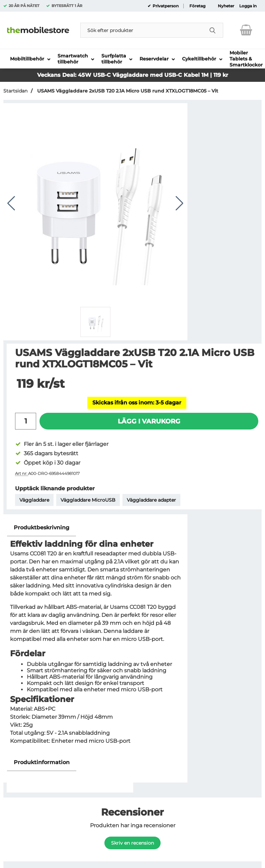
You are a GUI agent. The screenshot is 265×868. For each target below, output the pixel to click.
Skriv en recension (132, 843)
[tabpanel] (95, 637)
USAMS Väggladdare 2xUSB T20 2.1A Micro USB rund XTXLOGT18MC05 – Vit (127, 91)
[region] (95, 528)
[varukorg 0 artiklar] (246, 30)
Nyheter (226, 6)
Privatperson (165, 6)
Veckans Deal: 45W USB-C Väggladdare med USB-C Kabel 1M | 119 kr (133, 75)
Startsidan (15, 91)
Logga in (248, 6)
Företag (197, 6)
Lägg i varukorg (149, 421)
